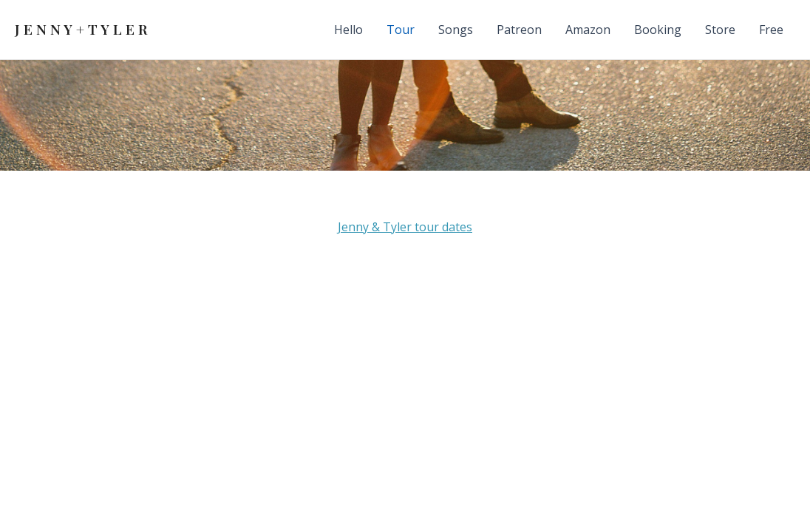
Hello (348, 30)
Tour (401, 30)
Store (720, 30)
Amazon (588, 30)
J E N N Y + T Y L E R (81, 29)
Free (771, 30)
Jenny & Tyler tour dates (405, 227)
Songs (456, 30)
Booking (658, 30)
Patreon (519, 30)
